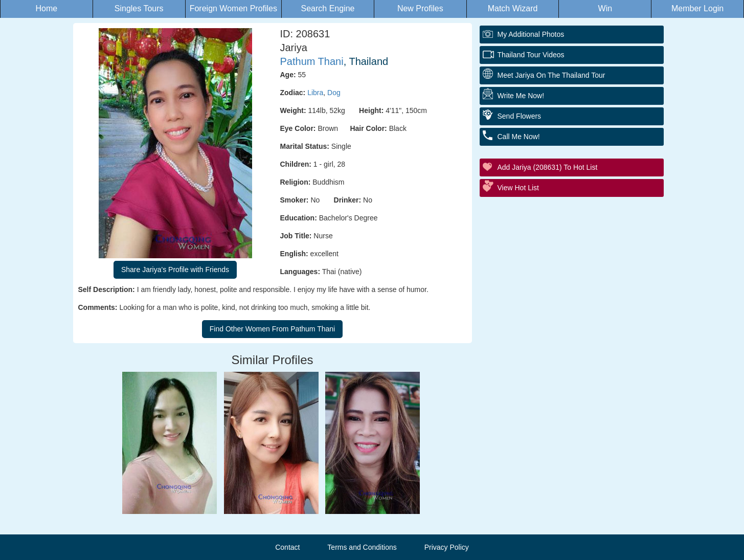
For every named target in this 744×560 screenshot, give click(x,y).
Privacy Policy (447, 547)
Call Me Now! (519, 137)
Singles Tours (139, 8)
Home (47, 8)
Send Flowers (520, 116)
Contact (287, 547)
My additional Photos (531, 34)
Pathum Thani (312, 61)
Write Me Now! (521, 96)
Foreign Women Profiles (233, 8)
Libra (315, 93)
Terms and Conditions (362, 547)
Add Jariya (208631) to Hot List (548, 167)
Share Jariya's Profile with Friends (175, 270)
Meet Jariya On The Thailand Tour (551, 75)
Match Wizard (513, 8)
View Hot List (518, 188)
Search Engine (328, 8)
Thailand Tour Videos (531, 55)
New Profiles (420, 8)
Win (605, 8)
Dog (334, 93)
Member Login (697, 8)
